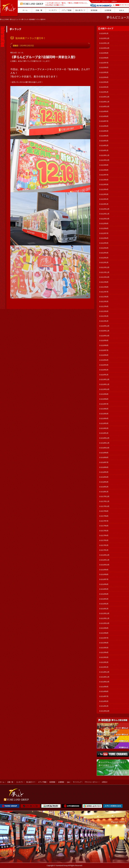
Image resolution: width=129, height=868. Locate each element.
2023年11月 (105, 155)
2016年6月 (105, 584)
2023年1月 (105, 204)
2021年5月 (105, 301)
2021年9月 (105, 282)
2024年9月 (105, 111)
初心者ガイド (31, 782)
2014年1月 (105, 706)
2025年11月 (105, 43)
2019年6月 (105, 409)
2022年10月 (105, 219)
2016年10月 (105, 565)
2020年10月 (105, 336)
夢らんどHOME (4, 19)
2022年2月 (105, 258)
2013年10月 (105, 711)
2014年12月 (105, 672)
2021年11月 (105, 272)
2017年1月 (105, 550)
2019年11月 (105, 384)
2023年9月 (105, 165)
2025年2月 (105, 87)
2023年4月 (105, 189)
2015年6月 (105, 643)
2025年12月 (105, 38)
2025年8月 (105, 58)
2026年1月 (105, 33)
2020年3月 (105, 365)
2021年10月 (105, 277)
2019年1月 (105, 433)
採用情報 (52, 782)
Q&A (68, 782)
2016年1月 (105, 609)
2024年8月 (105, 116)
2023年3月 (105, 194)
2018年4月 (105, 477)
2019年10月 (105, 389)
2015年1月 (105, 667)
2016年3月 (105, 599)
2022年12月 (105, 209)
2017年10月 (105, 506)
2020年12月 (105, 326)
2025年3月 (105, 82)
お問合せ (114, 1)
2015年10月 (105, 623)
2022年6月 (105, 238)
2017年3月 (105, 540)
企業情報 (61, 782)
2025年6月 (105, 67)
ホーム (2, 782)
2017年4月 (105, 535)
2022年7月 (105, 233)
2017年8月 (105, 516)
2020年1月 (105, 375)
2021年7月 (105, 292)
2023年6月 (105, 180)
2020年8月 (105, 345)
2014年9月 (105, 687)
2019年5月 (105, 414)
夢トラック (25, 19)
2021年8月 (105, 287)
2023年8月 (105, 170)
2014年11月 (105, 677)
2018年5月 (105, 472)
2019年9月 (105, 394)
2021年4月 (105, 306)
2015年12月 (105, 613)
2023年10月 (105, 160)
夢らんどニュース (15, 19)
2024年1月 (105, 150)
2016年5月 (105, 589)
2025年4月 (105, 77)
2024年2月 (105, 145)
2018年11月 (105, 443)
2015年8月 (105, 633)
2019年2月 (105, 428)
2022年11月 (105, 214)
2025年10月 (105, 48)
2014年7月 (105, 696)
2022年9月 (105, 223)
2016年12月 (105, 555)
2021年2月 (105, 316)
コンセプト (20, 782)
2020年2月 (105, 370)
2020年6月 (105, 355)
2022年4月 (105, 248)
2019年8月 (105, 399)
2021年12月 (105, 267)
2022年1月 (105, 262)
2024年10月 (105, 106)
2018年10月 (105, 448)
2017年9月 (105, 511)
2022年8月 (105, 228)
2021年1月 (105, 321)
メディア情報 (42, 782)
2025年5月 (105, 72)
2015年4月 (105, 652)
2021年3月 (105, 311)
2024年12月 (105, 97)
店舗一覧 (10, 782)
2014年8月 (105, 691)
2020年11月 (105, 331)
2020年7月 (105, 350)
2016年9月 (105, 570)
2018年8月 (105, 457)
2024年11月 (105, 102)
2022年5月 (105, 243)
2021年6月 (105, 297)
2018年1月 (105, 492)
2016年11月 (105, 560)
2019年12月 (105, 379)
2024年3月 (105, 141)
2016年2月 (105, 604)
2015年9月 (105, 628)
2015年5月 (105, 648)
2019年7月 (105, 404)
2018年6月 (105, 467)
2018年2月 (105, 487)
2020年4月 (105, 360)
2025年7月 (105, 63)
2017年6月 (105, 526)
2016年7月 (105, 579)
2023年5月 (105, 184)
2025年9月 (105, 53)
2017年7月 (105, 521)
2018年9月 (105, 453)
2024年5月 (105, 131)
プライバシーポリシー (92, 782)
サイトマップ (96, 1)
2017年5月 (105, 531)
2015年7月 (105, 638)
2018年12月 (105, 438)
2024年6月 (105, 126)
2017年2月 (105, 545)
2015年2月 (105, 662)
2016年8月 (105, 574)
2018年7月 (105, 462)
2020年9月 (105, 340)
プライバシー (106, 1)
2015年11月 (105, 618)
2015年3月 (105, 657)
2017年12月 (105, 496)
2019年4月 (105, 418)
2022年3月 (105, 253)
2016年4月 (105, 594)
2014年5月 (105, 701)
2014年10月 (105, 682)
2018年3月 (105, 482)
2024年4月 (105, 136)
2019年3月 (105, 423)
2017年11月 (105, 501)
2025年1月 (105, 92)
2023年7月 (105, 175)
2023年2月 (105, 199)
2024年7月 (105, 121)
